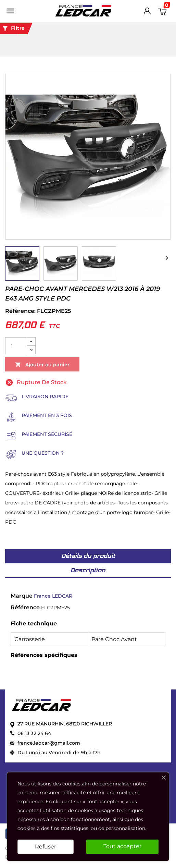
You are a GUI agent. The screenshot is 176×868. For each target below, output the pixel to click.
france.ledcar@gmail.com (49, 743)
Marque (22, 596)
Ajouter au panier (42, 365)
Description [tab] (88, 570)
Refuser (46, 847)
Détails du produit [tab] (88, 556)
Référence (25, 607)
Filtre (13, 28)
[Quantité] (16, 346)
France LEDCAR (53, 596)
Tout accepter (122, 846)
